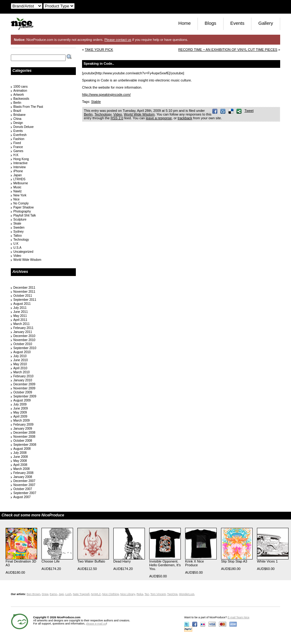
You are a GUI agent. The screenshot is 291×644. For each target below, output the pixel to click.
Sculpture (20, 219)
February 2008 (23, 473)
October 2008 (23, 441)
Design (18, 123)
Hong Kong (21, 159)
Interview (20, 167)
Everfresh (20, 135)
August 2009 (22, 400)
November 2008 (24, 437)
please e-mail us (96, 624)
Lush (68, 594)
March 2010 (22, 372)
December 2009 (24, 384)
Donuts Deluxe (24, 127)
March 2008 (22, 469)
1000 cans (20, 87)
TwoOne (172, 594)
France (18, 147)
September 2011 (25, 300)
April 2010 (20, 368)
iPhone (18, 171)
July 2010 (20, 356)
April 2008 (20, 465)
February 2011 (23, 328)
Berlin (88, 114)
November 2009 (24, 388)
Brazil (17, 111)
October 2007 (23, 489)
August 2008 (22, 449)
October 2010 (23, 344)
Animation (20, 91)
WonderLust (186, 594)
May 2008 (20, 461)
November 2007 (24, 485)
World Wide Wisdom (139, 114)
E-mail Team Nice (238, 617)
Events (237, 23)
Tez (147, 594)
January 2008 (23, 477)
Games (18, 151)
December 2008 (24, 433)
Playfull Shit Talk (25, 215)
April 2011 (20, 320)
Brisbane (19, 115)
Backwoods (21, 99)
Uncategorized (23, 252)
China (17, 119)
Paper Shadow (24, 207)
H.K (16, 155)
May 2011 (20, 316)
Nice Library (128, 594)
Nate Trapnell (81, 594)
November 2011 (24, 292)
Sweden (19, 228)
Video (118, 114)
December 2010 (24, 336)
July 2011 (20, 308)
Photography (22, 211)
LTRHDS (19, 179)
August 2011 (22, 304)
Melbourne (21, 183)
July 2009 (20, 404)
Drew (45, 594)
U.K (16, 244)
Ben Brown (33, 594)
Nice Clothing (111, 594)
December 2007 (24, 481)
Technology (103, 114)
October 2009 (23, 392)
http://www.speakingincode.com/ (106, 94)
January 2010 (23, 380)
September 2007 (25, 493)
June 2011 (21, 312)
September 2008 (25, 445)
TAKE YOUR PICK (99, 50)
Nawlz (17, 191)
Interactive (20, 163)
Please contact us (118, 40)
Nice (16, 199)
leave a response (159, 118)
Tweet (249, 111)
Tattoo (17, 236)
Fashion (19, 139)
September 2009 (25, 396)
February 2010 (23, 376)
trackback (185, 118)
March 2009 (22, 421)
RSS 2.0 (117, 118)
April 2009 (20, 416)
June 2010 (21, 360)
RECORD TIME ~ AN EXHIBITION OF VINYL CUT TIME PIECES (228, 50)
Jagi (61, 594)
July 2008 (20, 453)
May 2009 (20, 412)
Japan (17, 175)
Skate (17, 223)
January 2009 (23, 429)
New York (20, 195)
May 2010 (20, 364)
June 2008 (21, 457)
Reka (140, 594)
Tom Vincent (158, 594)
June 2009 (21, 408)
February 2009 (23, 425)
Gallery (266, 23)
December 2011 (24, 288)
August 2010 (22, 352)
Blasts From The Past (28, 107)
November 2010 (24, 340)
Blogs (211, 23)
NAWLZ (96, 594)
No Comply (21, 203)
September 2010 (25, 348)
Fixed (17, 143)
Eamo (54, 594)
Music (17, 187)
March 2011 (22, 324)
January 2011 (23, 332)
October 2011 (23, 296)
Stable (96, 102)
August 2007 (22, 497)
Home (185, 23)
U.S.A (17, 248)
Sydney (18, 232)
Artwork (19, 95)
